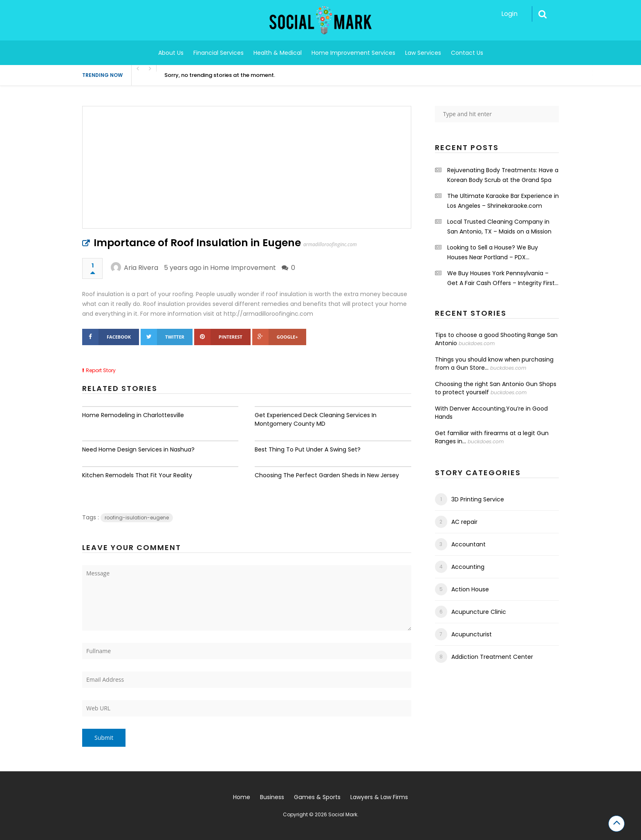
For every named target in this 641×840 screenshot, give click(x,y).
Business (272, 797)
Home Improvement (243, 268)
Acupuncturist (472, 634)
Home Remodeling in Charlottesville (133, 415)
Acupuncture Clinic (479, 612)
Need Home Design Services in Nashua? (138, 449)
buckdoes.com (477, 343)
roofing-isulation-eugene (137, 518)
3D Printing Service (478, 499)
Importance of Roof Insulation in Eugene (197, 243)
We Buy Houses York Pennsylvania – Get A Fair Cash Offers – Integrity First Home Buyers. (501, 279)
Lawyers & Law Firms (379, 797)
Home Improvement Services (353, 53)
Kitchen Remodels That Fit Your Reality (137, 475)
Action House (470, 589)
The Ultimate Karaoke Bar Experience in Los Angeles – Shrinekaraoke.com (503, 201)
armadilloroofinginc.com (330, 244)
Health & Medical (278, 53)
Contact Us (467, 53)
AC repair (464, 522)
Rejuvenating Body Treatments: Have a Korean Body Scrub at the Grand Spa (503, 175)
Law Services (423, 53)
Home (242, 797)
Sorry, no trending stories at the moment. (220, 75)
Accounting (468, 567)
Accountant (468, 544)
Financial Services (219, 53)
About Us (171, 53)
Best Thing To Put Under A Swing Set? (308, 449)
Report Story (101, 370)
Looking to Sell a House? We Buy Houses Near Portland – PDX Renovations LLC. (493, 253)
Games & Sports (317, 797)
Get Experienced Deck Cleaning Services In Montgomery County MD (316, 419)
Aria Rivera (141, 268)
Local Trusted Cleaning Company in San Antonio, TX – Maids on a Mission (499, 227)
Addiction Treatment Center (492, 657)
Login (509, 14)
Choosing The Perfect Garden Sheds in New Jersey (327, 475)
